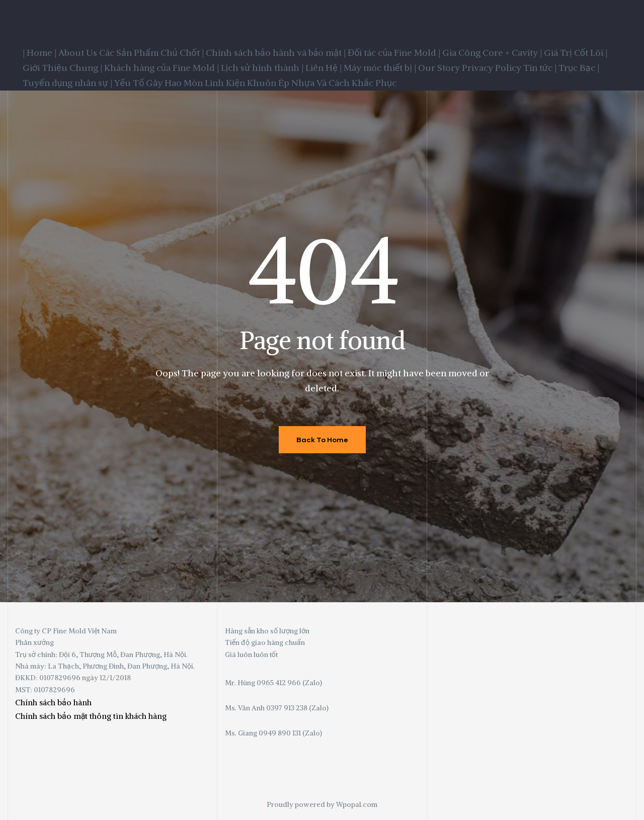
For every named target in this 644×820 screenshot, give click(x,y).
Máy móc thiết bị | (380, 68)
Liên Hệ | (324, 68)
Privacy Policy (492, 68)
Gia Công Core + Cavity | (492, 53)
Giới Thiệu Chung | (62, 68)
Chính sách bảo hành (53, 702)
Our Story (439, 68)
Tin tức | (540, 68)
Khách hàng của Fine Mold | (162, 68)
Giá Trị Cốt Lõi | (576, 53)
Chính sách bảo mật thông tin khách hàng (91, 716)
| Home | (39, 53)
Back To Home (322, 439)
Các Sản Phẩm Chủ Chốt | (151, 53)
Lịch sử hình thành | (262, 68)
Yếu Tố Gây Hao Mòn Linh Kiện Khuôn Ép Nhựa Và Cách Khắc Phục (255, 83)
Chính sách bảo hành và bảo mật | (276, 53)
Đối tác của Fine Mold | (394, 53)
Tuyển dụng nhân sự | (67, 83)
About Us (78, 53)
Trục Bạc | (579, 68)
